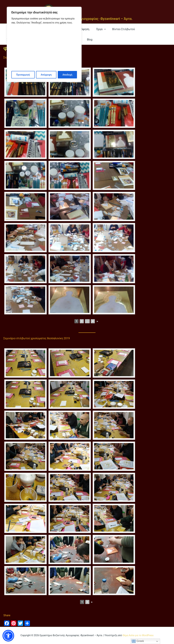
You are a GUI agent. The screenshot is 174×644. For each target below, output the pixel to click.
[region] (44, 44)
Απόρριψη (46, 75)
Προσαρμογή (23, 75)
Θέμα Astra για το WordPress (138, 635)
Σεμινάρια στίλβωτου (152, 29)
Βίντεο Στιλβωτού (120, 29)
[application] (102, 29)
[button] (8, 636)
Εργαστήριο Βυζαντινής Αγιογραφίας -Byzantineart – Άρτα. (87, 19)
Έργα (98, 29)
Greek (138, 641)
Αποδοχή (67, 75)
